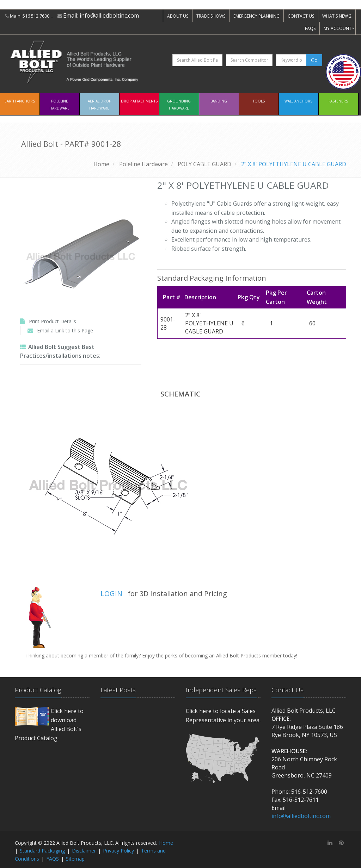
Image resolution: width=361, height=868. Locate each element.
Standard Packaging (42, 851)
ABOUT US (178, 16)
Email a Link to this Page (65, 330)
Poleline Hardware (59, 105)
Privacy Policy (118, 851)
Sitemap (75, 859)
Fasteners (338, 101)
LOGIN (111, 594)
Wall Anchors (298, 101)
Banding (219, 101)
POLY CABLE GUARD (204, 164)
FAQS (310, 28)
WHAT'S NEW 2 (337, 16)
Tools (259, 101)
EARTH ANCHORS (20, 101)
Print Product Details (53, 321)
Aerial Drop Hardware (99, 105)
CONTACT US (301, 16)
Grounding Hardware (179, 105)
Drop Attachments (139, 101)
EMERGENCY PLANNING (256, 16)
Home (101, 164)
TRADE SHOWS (211, 16)
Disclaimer (84, 851)
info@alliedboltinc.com (109, 15)
